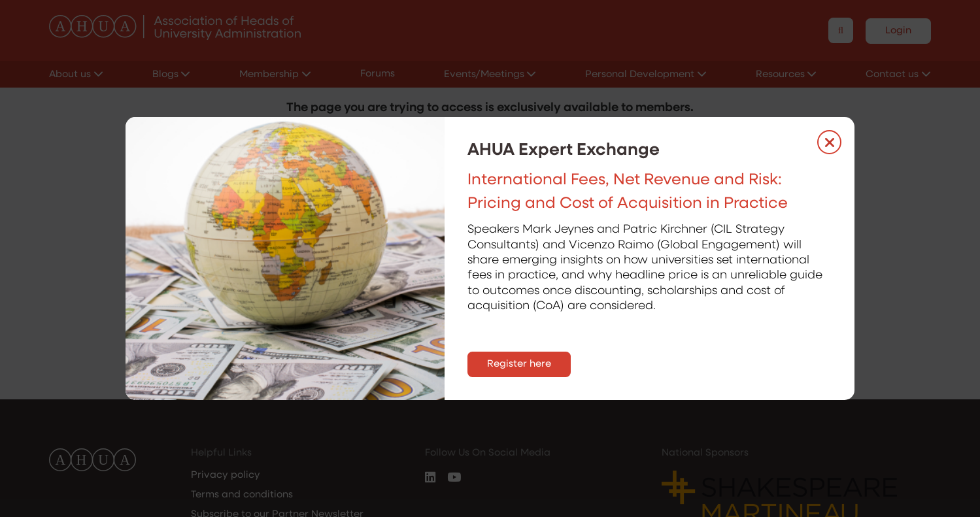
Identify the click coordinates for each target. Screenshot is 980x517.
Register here (519, 364)
